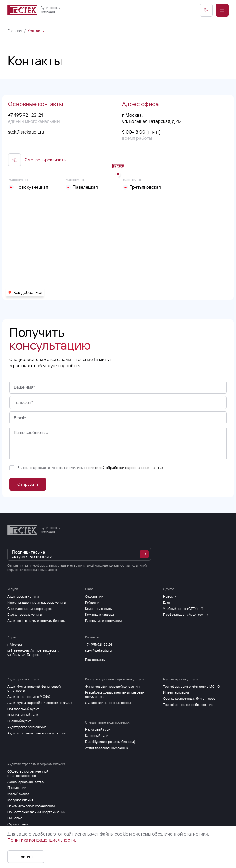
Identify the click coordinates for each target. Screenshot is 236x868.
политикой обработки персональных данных (125, 478)
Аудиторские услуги (23, 679)
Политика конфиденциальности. (42, 840)
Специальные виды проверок (107, 723)
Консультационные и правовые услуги (114, 679)
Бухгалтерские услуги (180, 679)
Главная (15, 31)
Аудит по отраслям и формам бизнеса (37, 764)
